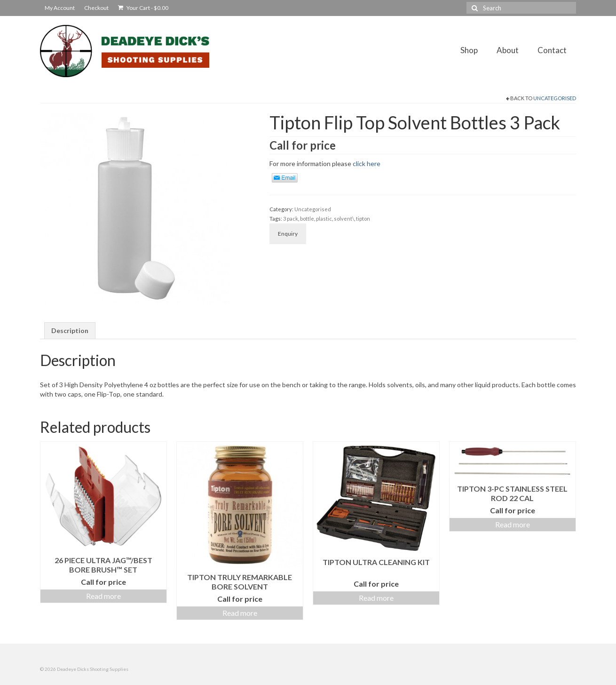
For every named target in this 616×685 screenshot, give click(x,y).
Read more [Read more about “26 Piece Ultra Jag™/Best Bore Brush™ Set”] (103, 596)
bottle (307, 219)
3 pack (291, 219)
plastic (324, 219)
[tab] (70, 331)
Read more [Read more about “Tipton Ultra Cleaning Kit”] (376, 598)
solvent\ (344, 219)
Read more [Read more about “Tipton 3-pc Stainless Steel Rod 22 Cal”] (513, 524)
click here (367, 163)
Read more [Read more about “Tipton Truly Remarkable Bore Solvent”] (240, 613)
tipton (363, 219)
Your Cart (143, 8)
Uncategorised (555, 98)
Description (70, 331)
